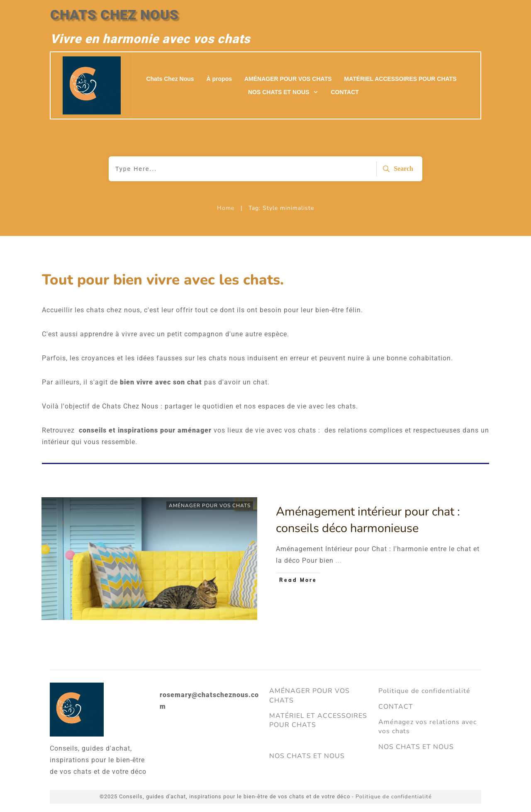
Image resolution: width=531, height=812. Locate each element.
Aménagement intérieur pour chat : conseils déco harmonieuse (368, 520)
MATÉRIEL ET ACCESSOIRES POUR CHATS (318, 720)
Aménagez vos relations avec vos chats (427, 727)
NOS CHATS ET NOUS (307, 756)
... (339, 561)
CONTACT (396, 707)
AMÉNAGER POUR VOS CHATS (210, 506)
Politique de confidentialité (424, 691)
